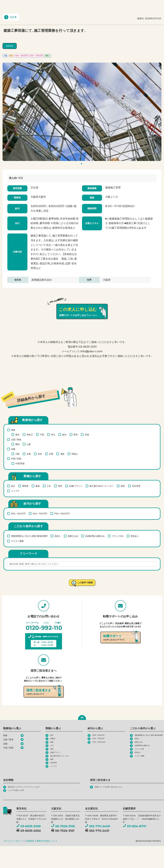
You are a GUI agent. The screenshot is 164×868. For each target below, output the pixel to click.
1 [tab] (82, 164)
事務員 (25, 486)
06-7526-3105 (63, 835)
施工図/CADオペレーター (102, 486)
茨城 (87, 435)
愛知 (17, 444)
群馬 (76, 435)
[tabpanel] (82, 112)
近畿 (13, 449)
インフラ (15, 491)
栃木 (64, 435)
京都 (29, 454)
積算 (123, 486)
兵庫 (51, 454)
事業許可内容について (47, 850)
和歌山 (75, 454)
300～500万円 (18, 514)
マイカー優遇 (17, 541)
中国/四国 (20, 463)
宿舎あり (135, 536)
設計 (13, 486)
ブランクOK (118, 536)
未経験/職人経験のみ (95, 536)
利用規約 (30, 850)
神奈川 (30, 435)
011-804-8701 (134, 835)
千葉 (42, 435)
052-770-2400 (98, 835)
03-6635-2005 (29, 835)
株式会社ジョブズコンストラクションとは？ (29, 795)
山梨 (29, 444)
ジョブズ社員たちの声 (18, 799)
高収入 (58, 536)
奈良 (40, 454)
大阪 (17, 454)
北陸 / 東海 (16, 440)
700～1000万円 (62, 514)
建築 (38, 486)
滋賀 (62, 454)
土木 (49, 486)
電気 (60, 486)
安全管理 (136, 486)
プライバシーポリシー (14, 850)
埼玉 (53, 435)
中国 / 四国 (16, 459)
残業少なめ (73, 536)
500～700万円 (40, 514)
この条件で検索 (85, 583)
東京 (17, 435)
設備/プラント (76, 486)
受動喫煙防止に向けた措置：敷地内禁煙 (29, 536)
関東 (13, 430)
